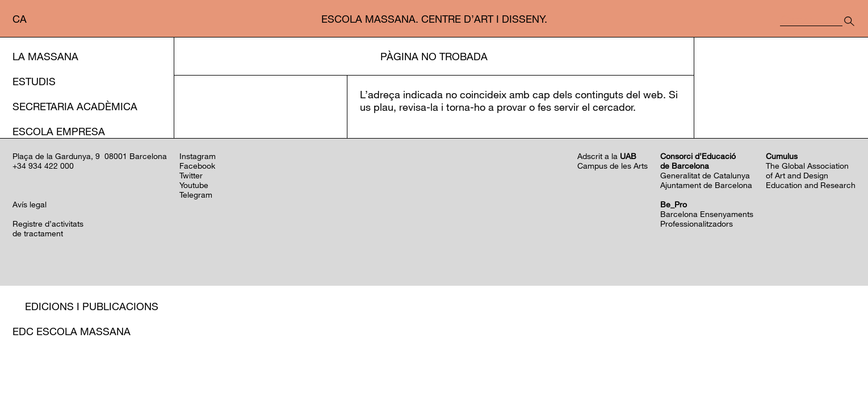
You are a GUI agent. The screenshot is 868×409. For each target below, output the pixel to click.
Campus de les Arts (613, 289)
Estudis (34, 81)
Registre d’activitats (48, 347)
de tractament (38, 356)
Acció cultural (56, 206)
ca (20, 19)
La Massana (45, 56)
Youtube (194, 308)
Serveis (33, 156)
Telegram (196, 318)
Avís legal (30, 327)
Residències (58, 256)
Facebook (197, 289)
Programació (64, 231)
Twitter (191, 299)
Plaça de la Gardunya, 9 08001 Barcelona (90, 279)
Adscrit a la (607, 279)
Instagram (198, 279)
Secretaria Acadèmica (75, 106)
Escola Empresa (59, 131)
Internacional (53, 181)
